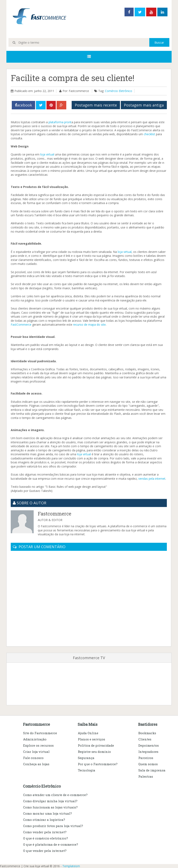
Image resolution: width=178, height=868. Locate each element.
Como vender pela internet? (45, 832)
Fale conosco (33, 758)
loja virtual (47, 154)
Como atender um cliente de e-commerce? (55, 795)
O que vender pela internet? (45, 851)
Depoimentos (149, 745)
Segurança (86, 758)
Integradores (148, 752)
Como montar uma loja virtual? (47, 813)
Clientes (145, 739)
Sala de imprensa (152, 770)
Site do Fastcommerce (40, 733)
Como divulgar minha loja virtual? (50, 801)
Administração (35, 739)
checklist (149, 134)
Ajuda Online (88, 733)
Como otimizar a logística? (44, 820)
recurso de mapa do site (89, 325)
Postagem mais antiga (144, 105)
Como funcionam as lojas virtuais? (50, 807)
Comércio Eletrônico (119, 91)
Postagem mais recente (96, 105)
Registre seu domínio (94, 752)
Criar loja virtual (36, 752)
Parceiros (146, 758)
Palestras (146, 776)
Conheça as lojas (36, 764)
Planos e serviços (91, 739)
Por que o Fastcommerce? (98, 764)
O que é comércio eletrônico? (46, 838)
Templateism (71, 866)
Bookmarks (147, 733)
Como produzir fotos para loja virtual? (53, 826)
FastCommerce (21, 325)
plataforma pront (60, 122)
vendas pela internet (152, 479)
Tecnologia (87, 770)
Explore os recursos (38, 745)
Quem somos (148, 764)
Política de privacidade (96, 745)
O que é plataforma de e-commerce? (51, 844)
